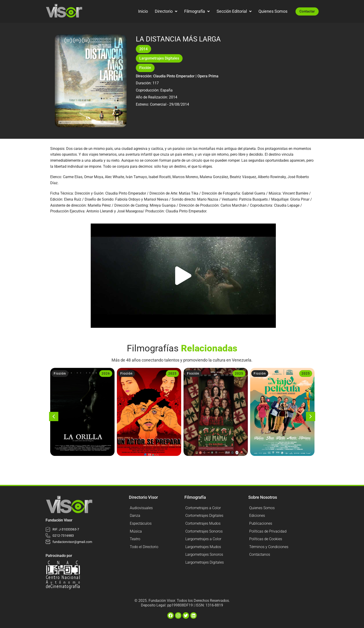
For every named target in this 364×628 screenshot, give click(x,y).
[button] (183, 276)
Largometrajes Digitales (159, 58)
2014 (143, 49)
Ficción (145, 68)
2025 (172, 373)
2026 (106, 373)
